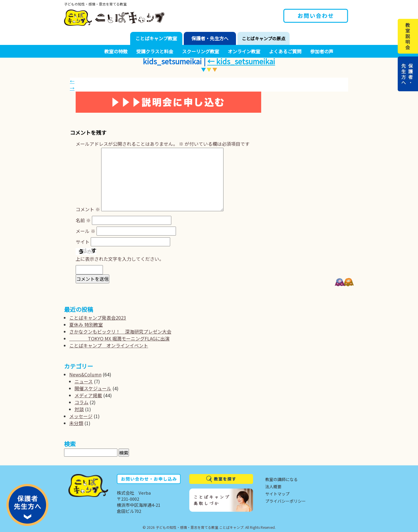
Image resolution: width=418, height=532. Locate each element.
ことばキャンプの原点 (263, 38)
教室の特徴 (116, 51)
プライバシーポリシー (286, 501)
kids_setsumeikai (241, 61)
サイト (83, 242)
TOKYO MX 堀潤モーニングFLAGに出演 (119, 338)
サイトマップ (277, 494)
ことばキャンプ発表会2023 (98, 318)
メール (86, 231)
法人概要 (273, 487)
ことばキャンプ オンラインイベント (109, 345)
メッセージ (81, 416)
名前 (83, 220)
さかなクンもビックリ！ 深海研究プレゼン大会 (120, 331)
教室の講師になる (281, 479)
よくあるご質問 (285, 51)
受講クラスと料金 (155, 51)
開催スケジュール (93, 388)
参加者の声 (322, 51)
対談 (79, 409)
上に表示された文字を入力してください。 (120, 259)
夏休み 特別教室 (86, 325)
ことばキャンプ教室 (156, 38)
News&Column (85, 374)
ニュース (84, 381)
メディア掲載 (88, 395)
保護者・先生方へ (210, 38)
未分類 (76, 423)
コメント (88, 209)
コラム (81, 402)
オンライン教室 (244, 51)
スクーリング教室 (201, 51)
